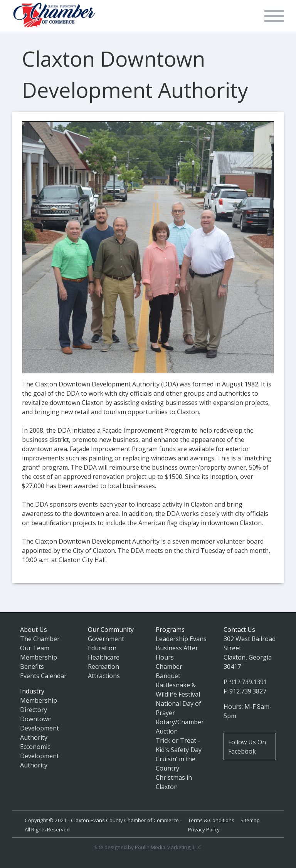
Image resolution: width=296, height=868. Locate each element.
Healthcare (104, 657)
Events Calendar (43, 676)
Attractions (104, 676)
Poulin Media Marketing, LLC (168, 847)
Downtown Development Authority (40, 728)
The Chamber (40, 639)
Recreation (103, 667)
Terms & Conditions (211, 820)
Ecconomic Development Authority (40, 756)
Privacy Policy (204, 829)
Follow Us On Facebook (247, 747)
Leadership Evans (181, 639)
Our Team (35, 648)
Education (102, 648)
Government (106, 639)
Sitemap (250, 820)
